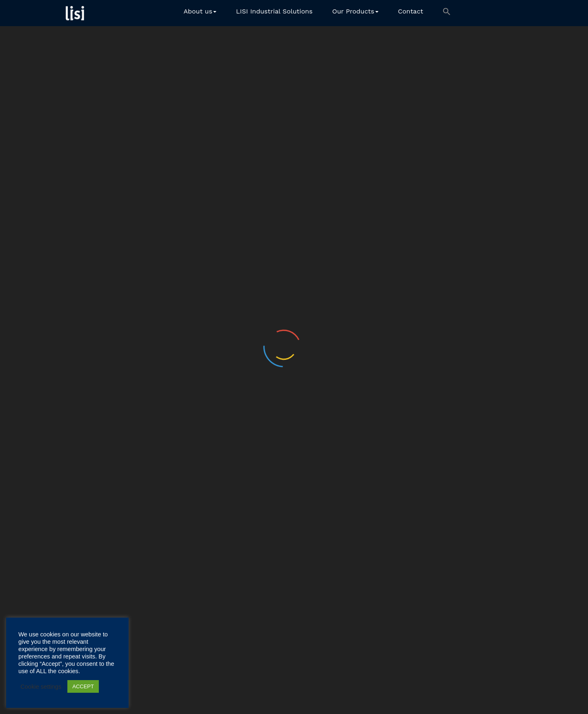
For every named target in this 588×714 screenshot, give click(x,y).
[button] (447, 13)
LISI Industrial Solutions (274, 11)
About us (200, 11)
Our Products (355, 11)
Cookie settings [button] (41, 687)
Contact (411, 11)
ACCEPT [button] (83, 686)
